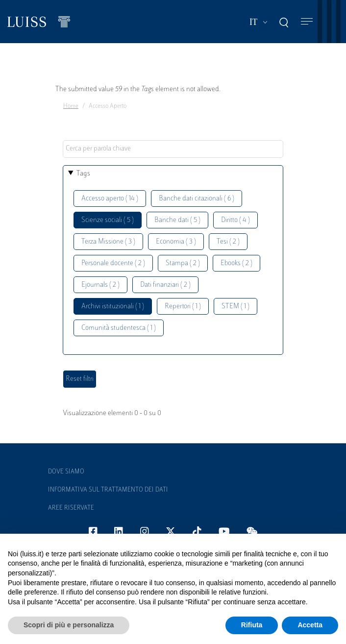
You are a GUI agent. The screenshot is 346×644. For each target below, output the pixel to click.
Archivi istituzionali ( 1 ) (113, 307)
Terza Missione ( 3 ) (108, 242)
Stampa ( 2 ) (183, 263)
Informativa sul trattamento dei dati (108, 490)
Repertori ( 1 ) (183, 307)
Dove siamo (66, 472)
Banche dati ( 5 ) (177, 220)
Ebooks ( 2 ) (236, 263)
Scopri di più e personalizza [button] (69, 625)
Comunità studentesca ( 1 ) (119, 328)
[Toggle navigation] (307, 22)
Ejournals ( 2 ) (100, 285)
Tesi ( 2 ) (228, 242)
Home (71, 106)
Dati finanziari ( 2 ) (165, 285)
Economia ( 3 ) (176, 242)
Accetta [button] (310, 625)
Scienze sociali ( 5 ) (108, 220)
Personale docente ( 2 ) (113, 263)
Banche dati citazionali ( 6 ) (197, 199)
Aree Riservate (71, 508)
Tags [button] (83, 174)
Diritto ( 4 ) (235, 220)
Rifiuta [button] (252, 625)
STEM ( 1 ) (235, 307)
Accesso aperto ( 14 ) (110, 199)
